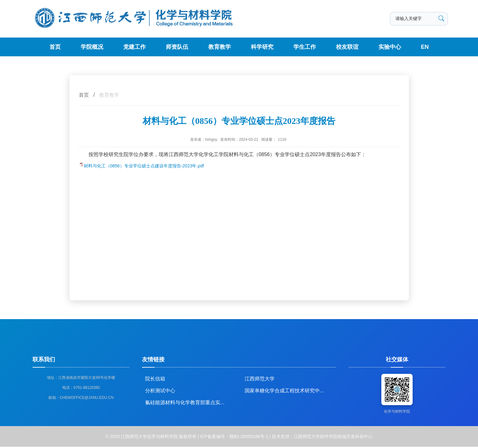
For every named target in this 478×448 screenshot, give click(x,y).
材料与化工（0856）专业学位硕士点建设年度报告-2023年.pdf (144, 166)
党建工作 (135, 47)
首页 (55, 47)
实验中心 (390, 47)
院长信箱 (155, 379)
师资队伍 (177, 47)
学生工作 (305, 47)
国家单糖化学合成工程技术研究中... (284, 391)
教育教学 (220, 47)
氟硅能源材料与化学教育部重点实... (185, 402)
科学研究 (262, 47)
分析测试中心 (160, 391)
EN (425, 47)
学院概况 (92, 47)
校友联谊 (347, 47)
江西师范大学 (260, 379)
